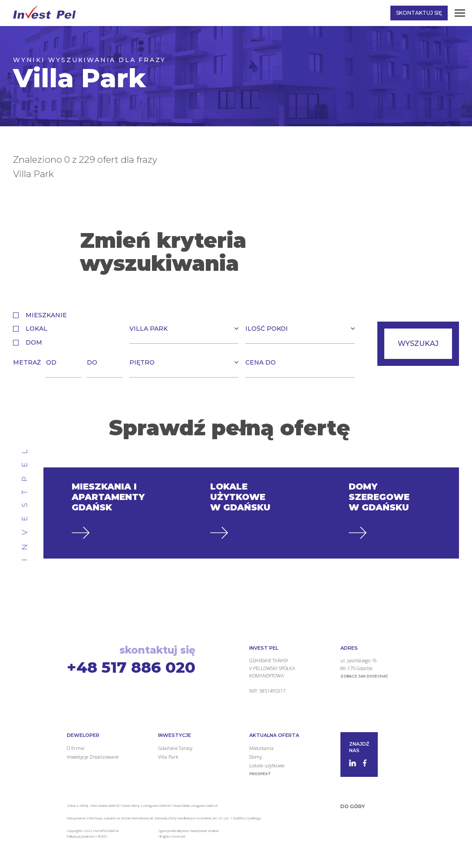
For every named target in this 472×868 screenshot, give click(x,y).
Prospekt (260, 774)
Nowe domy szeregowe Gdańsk (146, 805)
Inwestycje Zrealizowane (93, 757)
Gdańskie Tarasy (175, 748)
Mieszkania (261, 748)
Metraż (27, 362)
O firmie (76, 748)
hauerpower (199, 830)
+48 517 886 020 (131, 667)
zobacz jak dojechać (364, 676)
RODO (103, 836)
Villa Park (168, 757)
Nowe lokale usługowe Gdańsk (195, 805)
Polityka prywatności (81, 836)
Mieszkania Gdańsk (105, 805)
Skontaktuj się (419, 13)
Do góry (353, 806)
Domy (256, 757)
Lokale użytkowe (267, 765)
